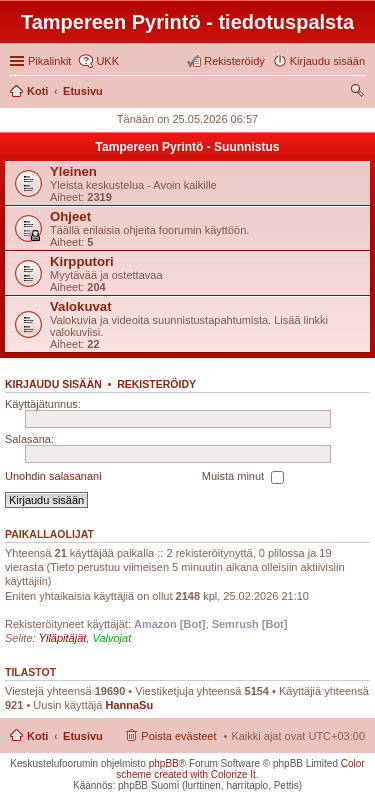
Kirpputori (82, 261)
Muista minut (243, 477)
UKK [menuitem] (107, 61)
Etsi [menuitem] (359, 93)
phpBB (164, 763)
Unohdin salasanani (53, 476)
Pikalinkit (49, 61)
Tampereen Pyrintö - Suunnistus (188, 147)
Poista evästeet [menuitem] (178, 736)
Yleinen (73, 171)
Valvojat (111, 638)
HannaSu (129, 705)
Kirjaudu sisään (53, 384)
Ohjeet (70, 216)
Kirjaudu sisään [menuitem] (327, 61)
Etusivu (83, 736)
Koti (37, 736)
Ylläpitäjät (63, 638)
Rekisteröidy (156, 384)
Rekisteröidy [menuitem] (234, 61)
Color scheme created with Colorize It (240, 769)
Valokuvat (81, 306)
